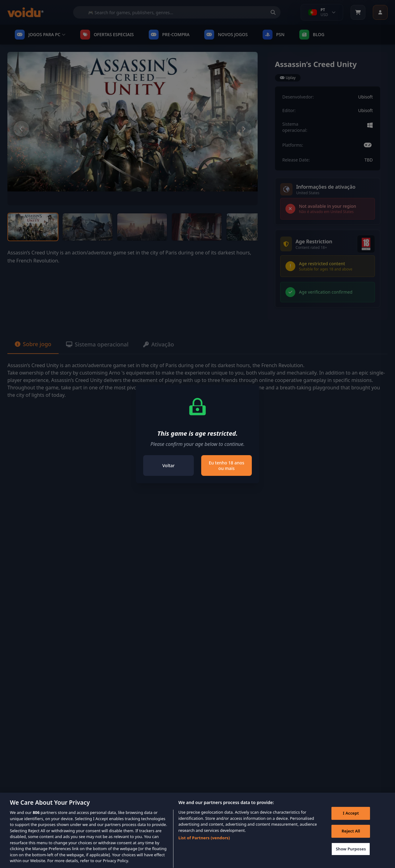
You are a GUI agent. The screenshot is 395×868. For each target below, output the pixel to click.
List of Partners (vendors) (204, 845)
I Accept (351, 820)
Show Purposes (351, 856)
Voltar (168, 465)
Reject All (351, 838)
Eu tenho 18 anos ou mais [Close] (226, 465)
